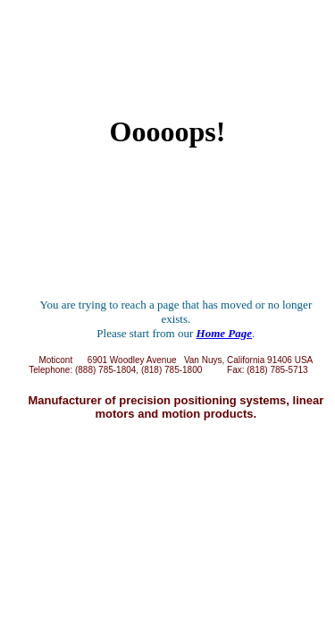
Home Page (224, 333)
